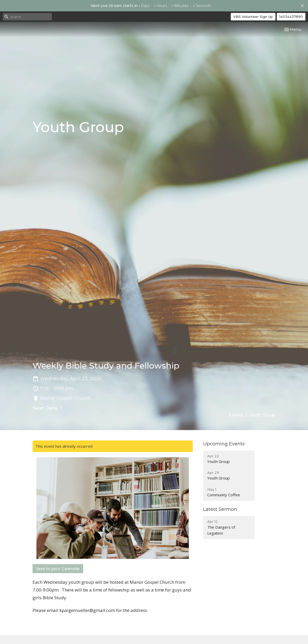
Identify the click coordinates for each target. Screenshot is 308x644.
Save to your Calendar (58, 569)
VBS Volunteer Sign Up (253, 17)
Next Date (48, 408)
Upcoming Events (224, 444)
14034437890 (291, 17)
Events (236, 415)
